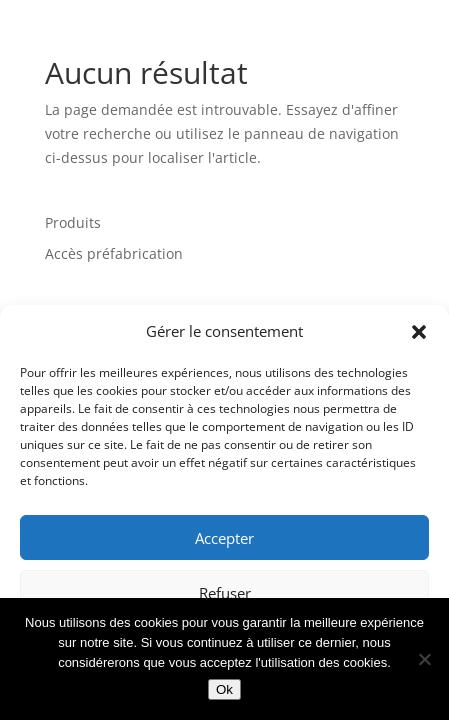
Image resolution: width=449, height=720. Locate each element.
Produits (73, 222)
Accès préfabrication (114, 253)
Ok (224, 689)
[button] (419, 332)
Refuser (225, 593)
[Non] (424, 659)
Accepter (224, 538)
